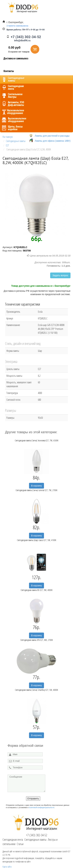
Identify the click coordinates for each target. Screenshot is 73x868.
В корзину (37, 486)
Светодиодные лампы (35, 839)
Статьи (20, 844)
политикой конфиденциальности (42, 808)
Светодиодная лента (13, 839)
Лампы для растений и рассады (52, 136)
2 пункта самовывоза (17, 26)
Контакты (9, 71)
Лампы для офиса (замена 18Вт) (53, 141)
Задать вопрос (60, 275)
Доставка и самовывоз (16, 58)
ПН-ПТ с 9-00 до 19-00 (26, 30)
